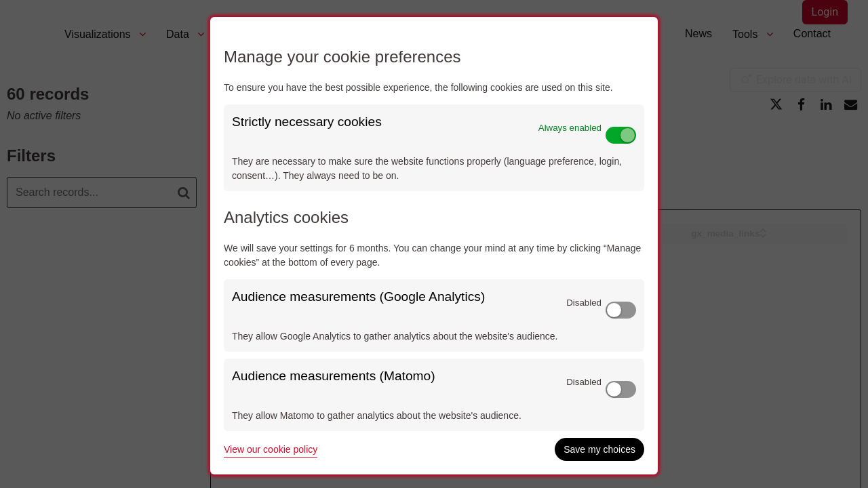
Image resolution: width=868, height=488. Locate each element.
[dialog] (434, 246)
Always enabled (570, 128)
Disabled (584, 303)
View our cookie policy (271, 449)
